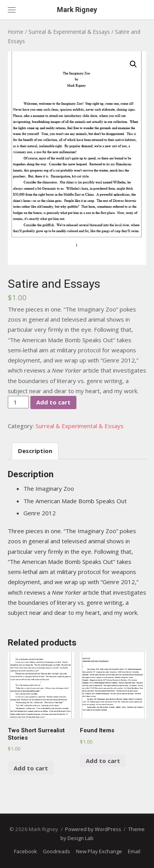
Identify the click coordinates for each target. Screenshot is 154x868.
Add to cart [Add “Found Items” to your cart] (103, 761)
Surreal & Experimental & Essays (69, 32)
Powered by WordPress (93, 829)
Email (134, 851)
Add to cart (53, 402)
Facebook (26, 851)
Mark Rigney (77, 10)
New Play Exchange (99, 851)
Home (16, 32)
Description (35, 451)
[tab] (35, 451)
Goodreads (57, 851)
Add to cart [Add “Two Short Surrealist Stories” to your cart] (31, 768)
